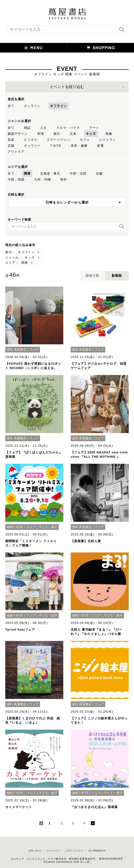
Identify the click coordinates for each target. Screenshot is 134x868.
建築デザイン (18, 134)
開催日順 (92, 276)
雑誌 (27, 128)
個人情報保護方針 (97, 851)
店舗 (11, 146)
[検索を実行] (121, 31)
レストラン (108, 140)
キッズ (91, 134)
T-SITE (56, 146)
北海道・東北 (50, 173)
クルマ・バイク (68, 128)
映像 (109, 134)
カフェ (85, 140)
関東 (27, 173)
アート (94, 128)
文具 (73, 134)
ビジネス (31, 140)
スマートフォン (58, 140)
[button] (34, 48)
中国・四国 (16, 179)
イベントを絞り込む (67, 87)
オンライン (32, 106)
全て (11, 106)
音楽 (11, 140)
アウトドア (16, 152)
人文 (43, 128)
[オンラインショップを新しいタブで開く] (101, 48)
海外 (64, 179)
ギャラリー (32, 146)
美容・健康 (79, 146)
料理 (41, 134)
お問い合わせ (35, 851)
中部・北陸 (78, 173)
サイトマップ (53, 851)
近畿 (99, 173)
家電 (100, 146)
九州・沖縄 (42, 179)
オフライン (58, 106)
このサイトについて (74, 851)
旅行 (57, 134)
